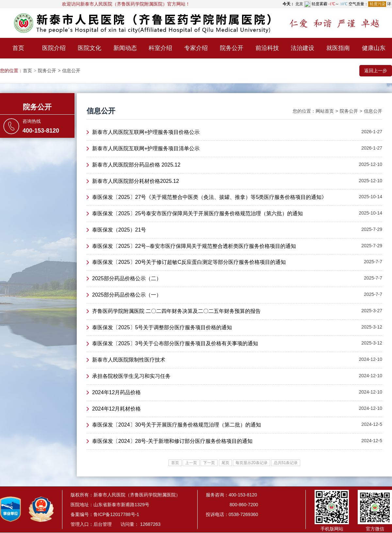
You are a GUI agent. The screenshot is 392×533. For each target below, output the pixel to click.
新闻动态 (125, 48)
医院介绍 (54, 48)
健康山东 (374, 48)
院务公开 (232, 48)
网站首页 (325, 111)
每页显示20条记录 (251, 463)
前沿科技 (267, 48)
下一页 (209, 463)
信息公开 (71, 71)
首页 (18, 48)
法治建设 (302, 48)
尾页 (225, 463)
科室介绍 (160, 48)
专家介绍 (196, 48)
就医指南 (338, 48)
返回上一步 (376, 71)
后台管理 (103, 524)
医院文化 (90, 48)
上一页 (191, 463)
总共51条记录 (286, 463)
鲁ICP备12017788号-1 (116, 514)
